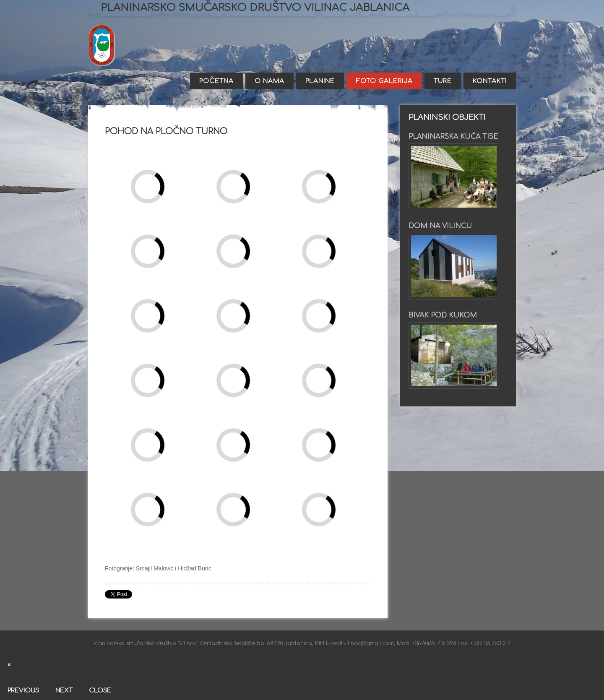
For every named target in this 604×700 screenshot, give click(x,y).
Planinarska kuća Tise (453, 137)
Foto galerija (384, 81)
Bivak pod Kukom (443, 315)
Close (100, 691)
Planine (320, 81)
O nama (269, 81)
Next (64, 691)
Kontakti (490, 81)
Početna (216, 81)
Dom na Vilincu (440, 226)
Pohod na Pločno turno (166, 131)
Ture (443, 81)
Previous (23, 691)
